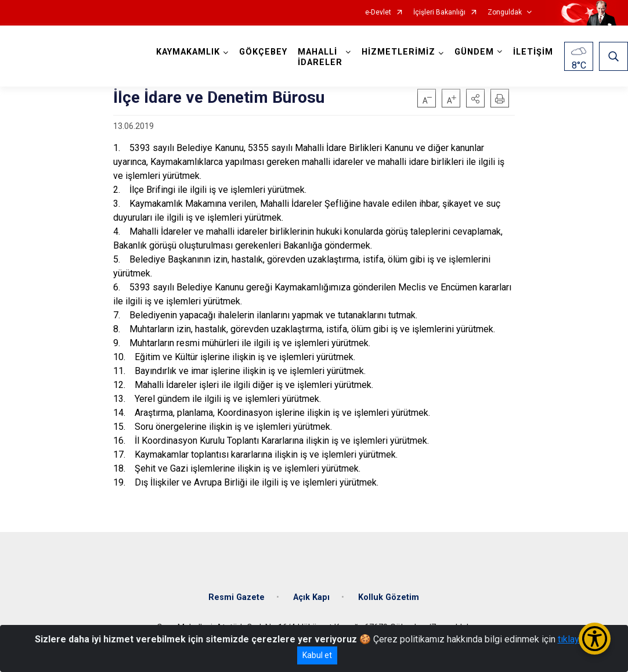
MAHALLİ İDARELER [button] (320, 57)
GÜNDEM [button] (474, 52)
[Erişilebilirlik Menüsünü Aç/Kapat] (595, 639)
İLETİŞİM (533, 52)
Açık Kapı (311, 597)
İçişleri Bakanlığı (439, 12)
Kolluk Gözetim (389, 597)
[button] (475, 98)
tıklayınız (576, 639)
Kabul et (317, 655)
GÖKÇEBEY (263, 52)
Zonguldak (505, 12)
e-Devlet (378, 12)
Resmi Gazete (237, 597)
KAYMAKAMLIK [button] (188, 52)
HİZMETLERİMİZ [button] (398, 52)
